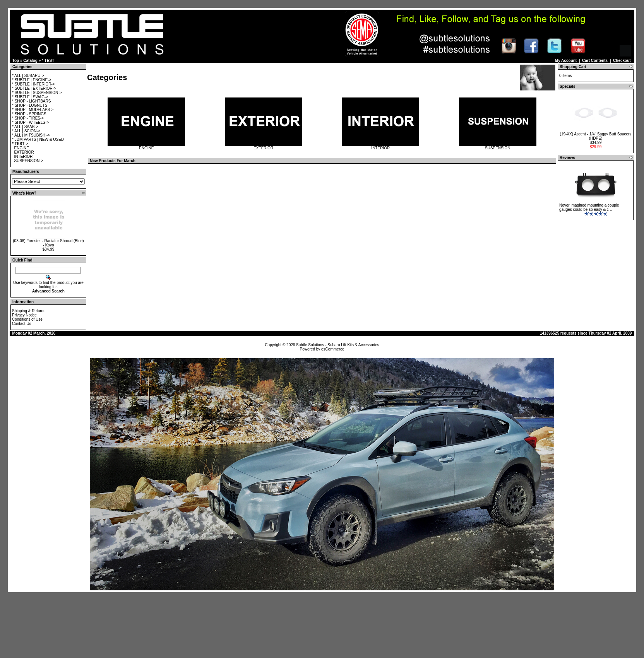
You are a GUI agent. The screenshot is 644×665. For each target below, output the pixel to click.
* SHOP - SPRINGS (29, 114)
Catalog (30, 61)
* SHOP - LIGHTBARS (31, 101)
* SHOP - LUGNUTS (30, 105)
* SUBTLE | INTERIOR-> (33, 84)
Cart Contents (595, 61)
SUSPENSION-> (29, 161)
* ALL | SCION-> (26, 131)
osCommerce (333, 349)
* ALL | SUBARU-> (28, 76)
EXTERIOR (24, 152)
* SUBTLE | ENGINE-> (32, 80)
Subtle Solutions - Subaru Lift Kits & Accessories (338, 345)
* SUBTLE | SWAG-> (30, 97)
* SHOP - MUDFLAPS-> (33, 110)
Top (16, 61)
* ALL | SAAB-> (25, 127)
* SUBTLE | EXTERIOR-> (34, 88)
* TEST (48, 61)
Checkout (622, 61)
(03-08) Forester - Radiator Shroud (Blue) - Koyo (48, 243)
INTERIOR (24, 156)
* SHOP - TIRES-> (28, 118)
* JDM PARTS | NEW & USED (38, 139)
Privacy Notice (24, 315)
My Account (566, 61)
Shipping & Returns (29, 311)
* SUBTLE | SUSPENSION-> (37, 93)
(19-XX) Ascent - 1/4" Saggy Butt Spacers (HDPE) (596, 136)
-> (20, 144)
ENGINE (22, 148)
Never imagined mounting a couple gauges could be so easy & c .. (589, 207)
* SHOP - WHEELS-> (30, 122)
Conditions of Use (27, 319)
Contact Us (21, 324)
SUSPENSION (498, 146)
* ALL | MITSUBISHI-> (31, 135)
